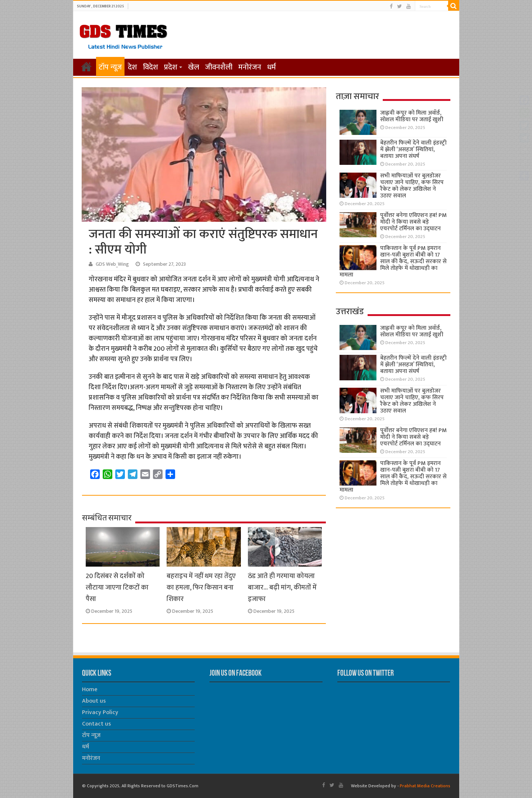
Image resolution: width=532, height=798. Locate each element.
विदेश (151, 67)
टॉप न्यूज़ (110, 67)
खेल (194, 67)
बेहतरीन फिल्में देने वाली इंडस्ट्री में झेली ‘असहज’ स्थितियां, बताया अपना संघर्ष (413, 150)
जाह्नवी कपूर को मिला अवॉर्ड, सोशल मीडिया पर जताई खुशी (412, 116)
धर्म (272, 67)
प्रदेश (171, 67)
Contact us (96, 724)
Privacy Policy (100, 712)
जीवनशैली (219, 67)
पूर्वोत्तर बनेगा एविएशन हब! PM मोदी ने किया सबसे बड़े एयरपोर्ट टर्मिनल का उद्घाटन (413, 222)
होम (86, 67)
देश (132, 67)
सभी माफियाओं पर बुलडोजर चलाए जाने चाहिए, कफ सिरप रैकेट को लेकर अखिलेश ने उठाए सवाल (412, 186)
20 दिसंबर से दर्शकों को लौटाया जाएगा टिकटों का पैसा (117, 588)
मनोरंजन (250, 67)
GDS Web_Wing (112, 264)
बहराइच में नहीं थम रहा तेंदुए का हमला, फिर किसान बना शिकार (201, 588)
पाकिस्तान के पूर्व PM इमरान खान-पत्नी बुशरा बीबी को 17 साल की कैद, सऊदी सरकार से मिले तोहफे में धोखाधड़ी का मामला (393, 262)
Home (90, 690)
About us (94, 701)
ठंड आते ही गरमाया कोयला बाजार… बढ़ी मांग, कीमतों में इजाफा (282, 588)
